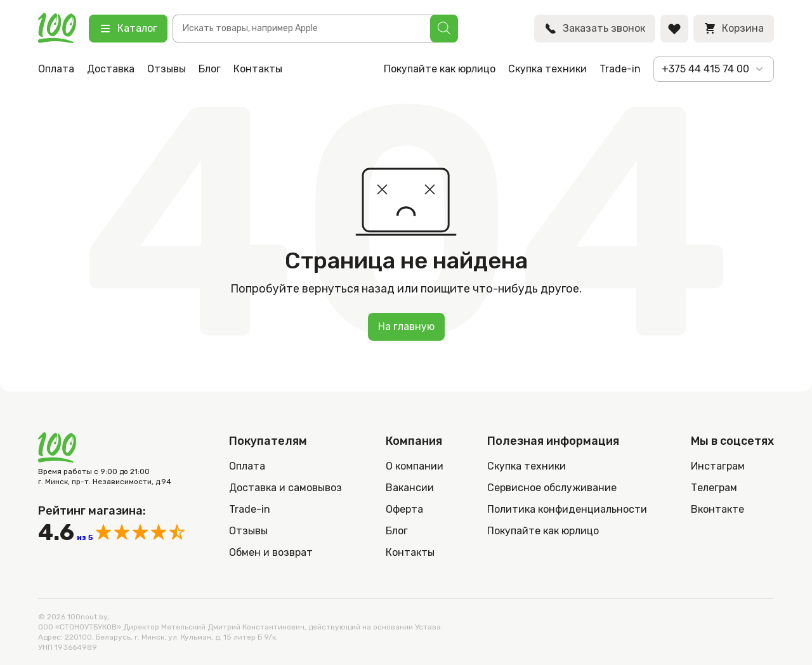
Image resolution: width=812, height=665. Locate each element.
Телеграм (714, 488)
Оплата (56, 69)
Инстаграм (718, 466)
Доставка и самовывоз (285, 488)
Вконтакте (717, 509)
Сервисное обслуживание (552, 488)
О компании (415, 466)
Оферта (404, 509)
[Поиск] (444, 29)
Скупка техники (547, 69)
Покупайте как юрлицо (440, 69)
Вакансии (410, 488)
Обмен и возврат (271, 552)
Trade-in (620, 69)
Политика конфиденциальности (567, 509)
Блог (210, 69)
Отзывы (167, 69)
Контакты (258, 69)
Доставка (111, 69)
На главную (406, 326)
